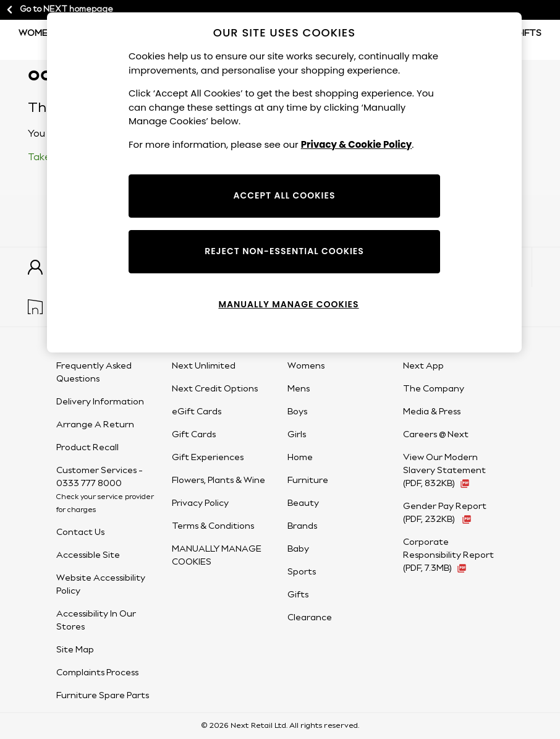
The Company (434, 389)
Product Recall (87, 448)
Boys (297, 412)
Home (300, 458)
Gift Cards (194, 435)
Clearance (310, 618)
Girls (297, 435)
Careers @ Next (436, 435)
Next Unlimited (204, 366)
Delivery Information (100, 402)
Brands (302, 526)
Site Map (75, 650)
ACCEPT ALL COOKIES (285, 195)
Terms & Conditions (213, 526)
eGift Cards (197, 412)
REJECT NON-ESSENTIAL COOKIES (284, 251)
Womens (306, 366)
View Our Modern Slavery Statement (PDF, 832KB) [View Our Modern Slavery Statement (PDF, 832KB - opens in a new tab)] (444, 471)
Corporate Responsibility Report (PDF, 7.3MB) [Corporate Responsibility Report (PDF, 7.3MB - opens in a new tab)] (448, 555)
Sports (302, 572)
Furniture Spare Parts (103, 696)
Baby (298, 549)
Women (36, 33)
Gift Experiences (208, 458)
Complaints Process (97, 673)
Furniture (308, 481)
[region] (284, 182)
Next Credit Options (215, 389)
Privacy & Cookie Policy (357, 144)
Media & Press (432, 412)
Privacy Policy (200, 503)
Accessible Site (88, 555)
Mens (299, 389)
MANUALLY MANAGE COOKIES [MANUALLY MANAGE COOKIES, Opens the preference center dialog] (288, 304)
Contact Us (80, 532)
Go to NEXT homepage (59, 10)
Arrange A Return (95, 425)
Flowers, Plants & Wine (218, 481)
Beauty (303, 503)
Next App (423, 366)
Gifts (528, 33)
